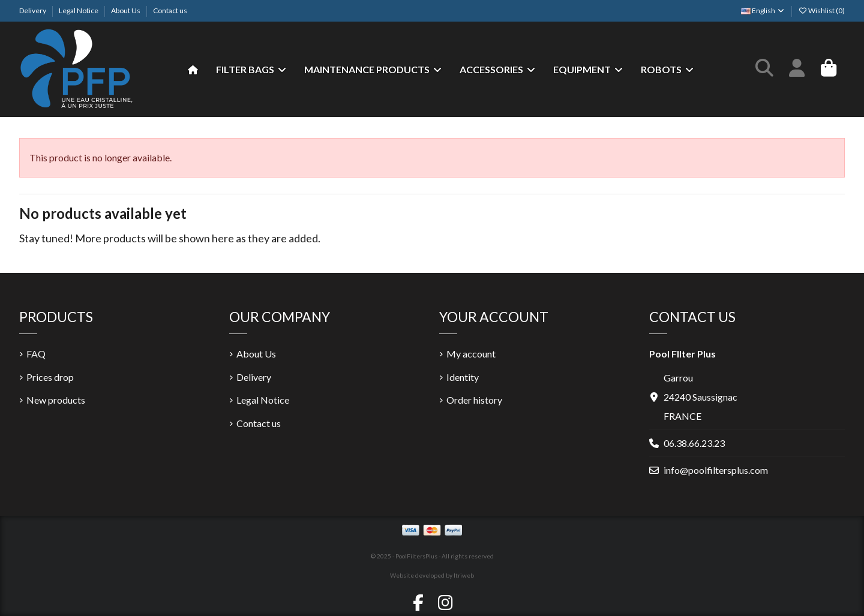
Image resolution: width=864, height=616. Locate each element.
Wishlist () (821, 10)
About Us (126, 10)
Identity (463, 377)
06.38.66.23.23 (694, 443)
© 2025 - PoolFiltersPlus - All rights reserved (432, 556)
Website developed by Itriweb (432, 575)
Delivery (33, 10)
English (763, 10)
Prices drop (50, 377)
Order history (474, 400)
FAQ (36, 354)
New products (56, 400)
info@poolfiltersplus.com (716, 470)
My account (471, 354)
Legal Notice (79, 10)
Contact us (170, 10)
